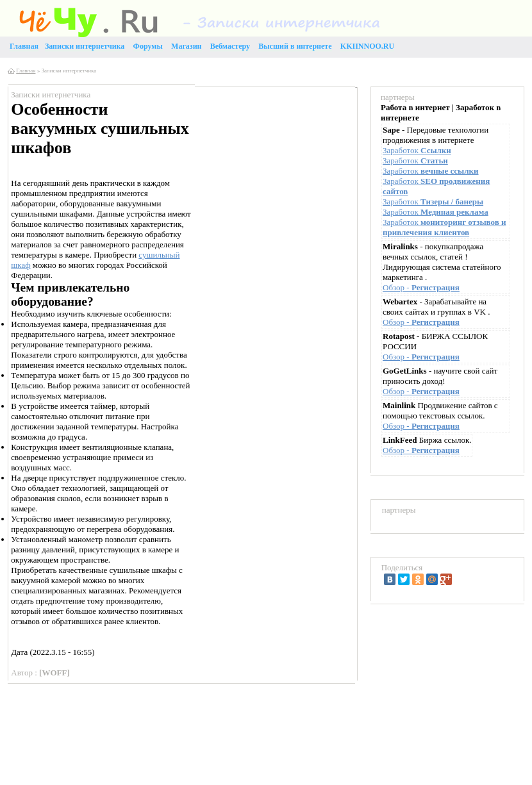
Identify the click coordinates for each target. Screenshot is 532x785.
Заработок (417, 150)
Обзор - (421, 287)
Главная (26, 70)
